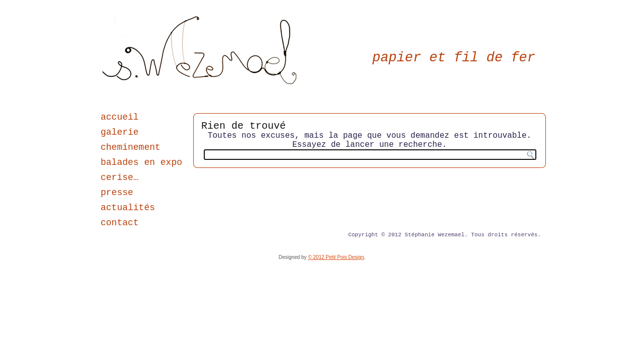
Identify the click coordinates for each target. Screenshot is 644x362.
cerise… (120, 177)
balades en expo (141, 162)
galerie (120, 132)
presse (117, 193)
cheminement (131, 147)
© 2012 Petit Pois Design (336, 257)
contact (120, 223)
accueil (120, 117)
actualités (128, 208)
